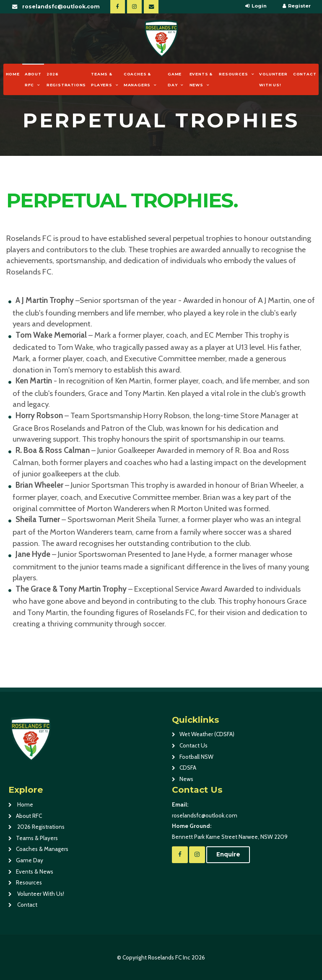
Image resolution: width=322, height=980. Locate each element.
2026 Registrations (66, 79)
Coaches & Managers (137, 79)
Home (13, 74)
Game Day (175, 79)
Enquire (228, 854)
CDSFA (188, 768)
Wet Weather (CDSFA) (207, 734)
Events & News (201, 79)
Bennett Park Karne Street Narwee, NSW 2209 (243, 830)
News (186, 779)
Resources (233, 74)
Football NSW (196, 757)
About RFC (33, 79)
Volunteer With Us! (273, 79)
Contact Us (193, 745)
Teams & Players (102, 79)
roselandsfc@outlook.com (61, 6)
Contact (305, 74)
